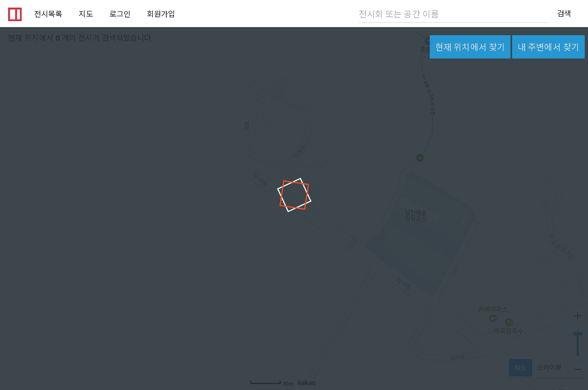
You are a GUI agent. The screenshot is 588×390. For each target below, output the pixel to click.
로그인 (120, 14)
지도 (86, 14)
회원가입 (161, 14)
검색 (564, 13)
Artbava (13, 14)
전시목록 (48, 14)
